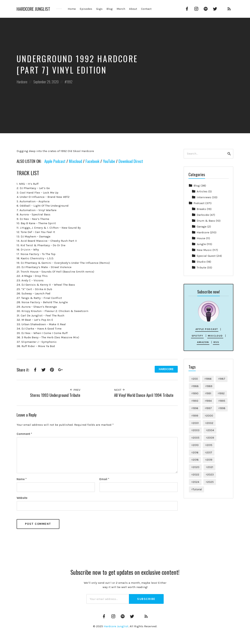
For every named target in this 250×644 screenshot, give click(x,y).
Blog (110, 9)
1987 (222, 379)
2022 (196, 475)
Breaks (201, 209)
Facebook (92, 161)
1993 (196, 401)
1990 (196, 393)
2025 (210, 482)
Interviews (204, 197)
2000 (210, 416)
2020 (196, 467)
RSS (216, 342)
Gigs (99, 9)
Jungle (201, 244)
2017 (209, 453)
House (201, 238)
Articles (202, 191)
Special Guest (206, 256)
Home (72, 9)
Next (120, 390)
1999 (196, 416)
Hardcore (22, 82)
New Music (204, 250)
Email (104, 479)
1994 (209, 401)
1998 (223, 408)
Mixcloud (75, 161)
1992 (69, 82)
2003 (196, 430)
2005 (196, 438)
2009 (211, 438)
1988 (196, 386)
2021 (210, 467)
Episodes (86, 9)
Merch (121, 9)
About (133, 9)
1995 (222, 401)
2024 (196, 482)
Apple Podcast (55, 161)
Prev (75, 390)
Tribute (201, 267)
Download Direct (131, 161)
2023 (210, 475)
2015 (209, 445)
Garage (202, 227)
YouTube (109, 161)
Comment (24, 434)
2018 (196, 460)
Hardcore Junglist (33, 9)
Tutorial (197, 489)
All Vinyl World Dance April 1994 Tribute (144, 395)
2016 (196, 453)
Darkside (203, 215)
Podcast (199, 203)
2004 (211, 430)
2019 (209, 460)
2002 (210, 423)
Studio (201, 262)
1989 (209, 386)
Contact (146, 9)
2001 (196, 423)
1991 (209, 393)
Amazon (203, 342)
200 (195, 379)
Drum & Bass (206, 221)
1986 (209, 379)
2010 (196, 445)
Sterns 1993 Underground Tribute (55, 395)
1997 (209, 408)
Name (22, 479)
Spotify (197, 336)
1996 (196, 408)
